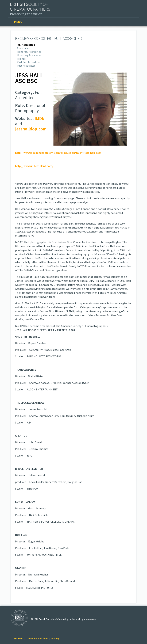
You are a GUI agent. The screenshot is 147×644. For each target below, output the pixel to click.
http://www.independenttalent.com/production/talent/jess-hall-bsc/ (58, 153)
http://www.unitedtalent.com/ (34, 166)
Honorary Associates (29, 55)
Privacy (55, 638)
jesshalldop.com (31, 129)
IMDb (39, 118)
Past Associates (26, 66)
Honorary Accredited (29, 52)
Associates (23, 48)
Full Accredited (26, 45)
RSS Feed (18, 638)
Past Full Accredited (29, 62)
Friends (21, 59)
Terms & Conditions (37, 638)
